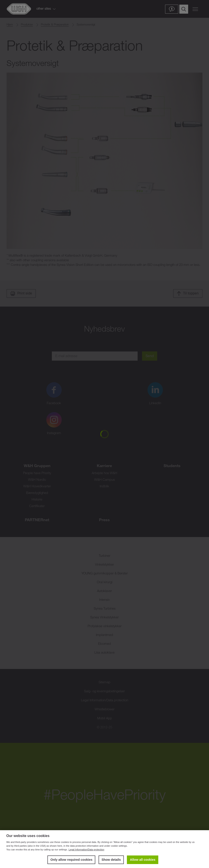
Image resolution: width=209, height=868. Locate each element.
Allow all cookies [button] (143, 860)
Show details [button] (111, 860)
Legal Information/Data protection (86, 850)
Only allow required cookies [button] (71, 860)
